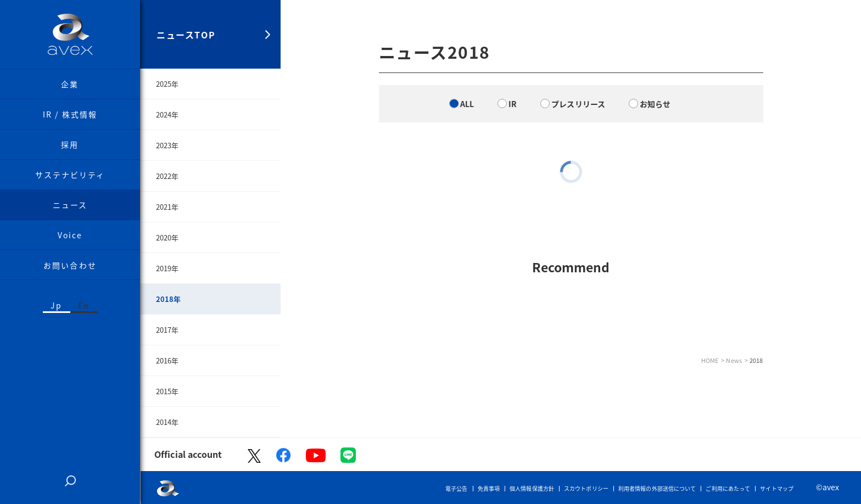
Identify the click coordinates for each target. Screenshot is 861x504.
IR (513, 104)
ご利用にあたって (728, 488)
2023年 (167, 145)
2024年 (167, 114)
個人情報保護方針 (532, 488)
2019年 (167, 268)
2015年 (167, 391)
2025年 (167, 84)
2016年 (167, 360)
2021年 (167, 207)
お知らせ (655, 104)
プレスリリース (578, 104)
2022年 (167, 176)
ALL (467, 104)
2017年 (167, 330)
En (84, 305)
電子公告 (456, 488)
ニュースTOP (186, 35)
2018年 (169, 299)
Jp (56, 305)
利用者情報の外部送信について (657, 488)
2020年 (167, 237)
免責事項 (489, 488)
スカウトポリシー (586, 488)
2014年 (167, 422)
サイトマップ (777, 488)
